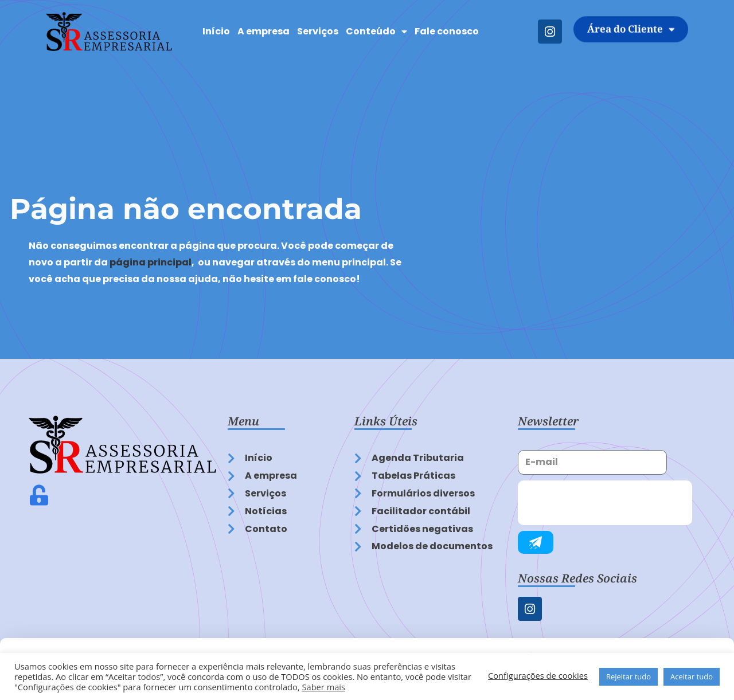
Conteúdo (376, 32)
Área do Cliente (631, 23)
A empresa (263, 31)
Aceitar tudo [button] (692, 676)
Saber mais (323, 687)
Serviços (318, 31)
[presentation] (605, 503)
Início (216, 31)
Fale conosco (447, 31)
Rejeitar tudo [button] (628, 676)
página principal (151, 262)
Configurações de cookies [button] (538, 675)
